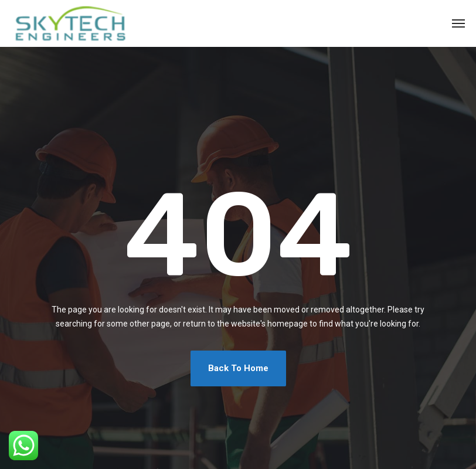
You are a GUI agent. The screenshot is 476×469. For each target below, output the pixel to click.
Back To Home (238, 368)
